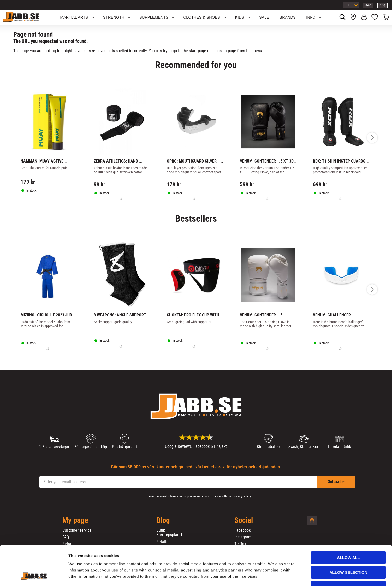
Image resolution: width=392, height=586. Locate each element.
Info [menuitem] (311, 17)
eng (382, 5)
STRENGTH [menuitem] (114, 17)
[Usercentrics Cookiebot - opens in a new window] (34, 576)
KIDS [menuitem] (240, 17)
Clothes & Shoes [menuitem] (202, 17)
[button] (375, 18)
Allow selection (349, 538)
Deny (348, 553)
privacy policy (242, 496)
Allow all (348, 523)
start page (198, 51)
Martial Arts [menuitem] (74, 17)
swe (368, 5)
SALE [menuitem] (264, 17)
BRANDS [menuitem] (288, 17)
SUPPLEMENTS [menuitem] (154, 17)
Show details (274, 576)
